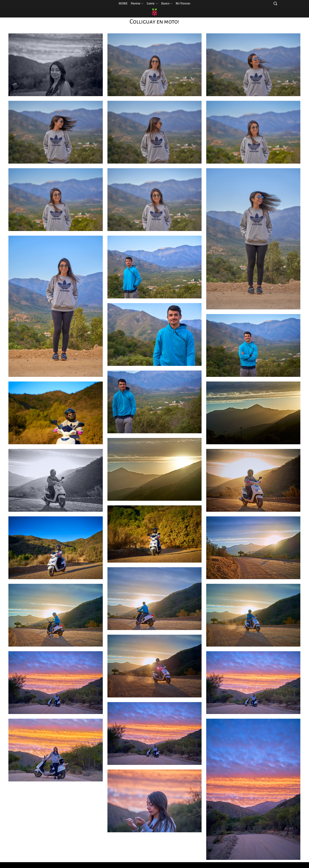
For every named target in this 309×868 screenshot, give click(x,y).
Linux (152, 4)
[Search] (275, 4)
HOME (123, 3)
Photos (137, 4)
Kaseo (167, 4)
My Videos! (183, 3)
